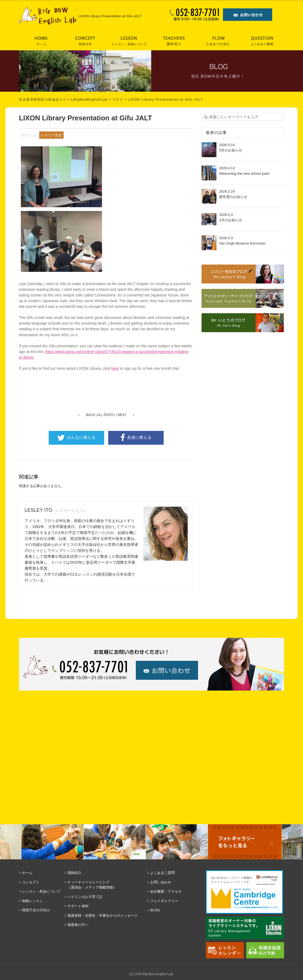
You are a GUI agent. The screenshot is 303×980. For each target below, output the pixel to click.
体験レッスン (32, 901)
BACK (90, 415)
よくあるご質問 (162, 873)
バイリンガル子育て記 (85, 897)
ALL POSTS (106, 415)
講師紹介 (74, 873)
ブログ (118, 100)
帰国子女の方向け (36, 910)
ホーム (27, 873)
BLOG (155, 910)
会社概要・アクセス (166, 891)
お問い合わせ (161, 882)
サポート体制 (78, 906)
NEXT (122, 415)
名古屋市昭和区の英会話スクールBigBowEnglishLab (63, 100)
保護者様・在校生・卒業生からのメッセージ (103, 915)
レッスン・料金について (41, 891)
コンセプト (31, 882)
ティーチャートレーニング (106, 885)
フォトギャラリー (164, 901)
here (115, 368)
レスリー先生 (51, 135)
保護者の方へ (78, 925)
